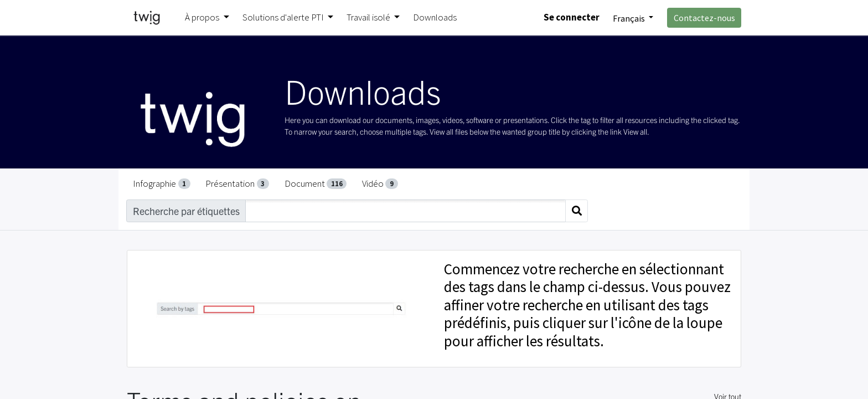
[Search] (577, 211)
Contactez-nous (704, 18)
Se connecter (572, 17)
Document (316, 183)
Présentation (237, 183)
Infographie (162, 183)
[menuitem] (435, 18)
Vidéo (380, 183)
